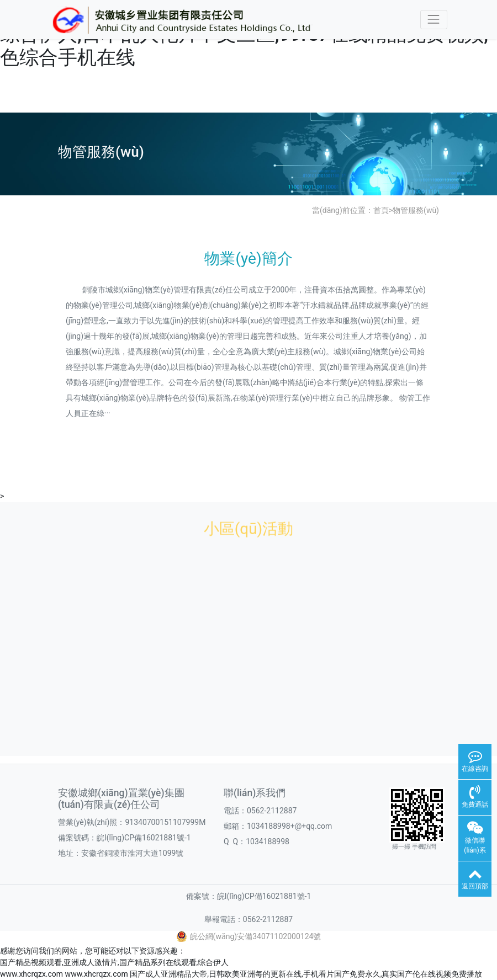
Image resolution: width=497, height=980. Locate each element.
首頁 (381, 210)
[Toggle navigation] (434, 20)
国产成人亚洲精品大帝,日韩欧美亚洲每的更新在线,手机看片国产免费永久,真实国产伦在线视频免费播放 (306, 974)
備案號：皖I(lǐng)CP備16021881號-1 (249, 896)
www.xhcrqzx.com (31, 974)
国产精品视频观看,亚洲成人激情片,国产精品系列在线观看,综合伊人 (114, 962)
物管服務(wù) (416, 210)
